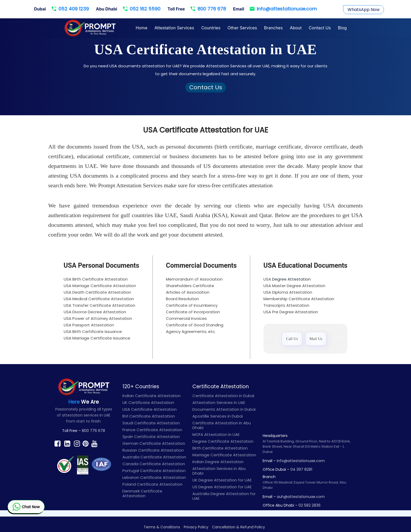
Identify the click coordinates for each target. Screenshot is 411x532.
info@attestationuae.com (283, 9)
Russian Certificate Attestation (153, 450)
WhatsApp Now (364, 10)
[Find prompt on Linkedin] (67, 443)
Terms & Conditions (162, 527)
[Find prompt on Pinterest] (86, 443)
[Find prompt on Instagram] (77, 443)
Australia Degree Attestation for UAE (224, 496)
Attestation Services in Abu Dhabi (219, 471)
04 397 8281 (301, 469)
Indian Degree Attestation (218, 462)
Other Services (242, 28)
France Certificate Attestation (152, 430)
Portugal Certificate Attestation (154, 471)
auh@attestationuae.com (301, 497)
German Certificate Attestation (154, 443)
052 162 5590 (142, 9)
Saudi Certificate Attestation (151, 423)
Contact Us (320, 28)
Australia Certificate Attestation (154, 457)
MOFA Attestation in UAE (216, 434)
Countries (211, 28)
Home (141, 28)
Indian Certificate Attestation (152, 396)
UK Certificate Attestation (148, 402)
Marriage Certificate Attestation (224, 455)
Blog (342, 28)
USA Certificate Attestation (150, 409)
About (296, 28)
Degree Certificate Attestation (223, 441)
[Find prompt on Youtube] (94, 443)
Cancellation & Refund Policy (239, 527)
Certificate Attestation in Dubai (223, 396)
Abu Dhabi (107, 9)
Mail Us (316, 339)
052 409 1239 (70, 9)
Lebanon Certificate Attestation (154, 477)
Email (239, 9)
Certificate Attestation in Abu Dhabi (222, 425)
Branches (273, 28)
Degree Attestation (291, 279)
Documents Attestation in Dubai (224, 409)
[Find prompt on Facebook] (58, 443)
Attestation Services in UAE (219, 402)
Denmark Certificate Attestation (142, 493)
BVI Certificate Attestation (149, 416)
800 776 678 (208, 9)
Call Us (292, 339)
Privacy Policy (196, 527)
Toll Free (176, 9)
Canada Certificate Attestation (154, 464)
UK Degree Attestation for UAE (222, 480)
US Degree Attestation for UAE (222, 487)
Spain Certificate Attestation (151, 437)
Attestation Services (174, 28)
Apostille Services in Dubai (218, 416)
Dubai (40, 9)
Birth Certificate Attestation (220, 448)
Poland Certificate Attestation (152, 484)
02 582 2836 (310, 505)
